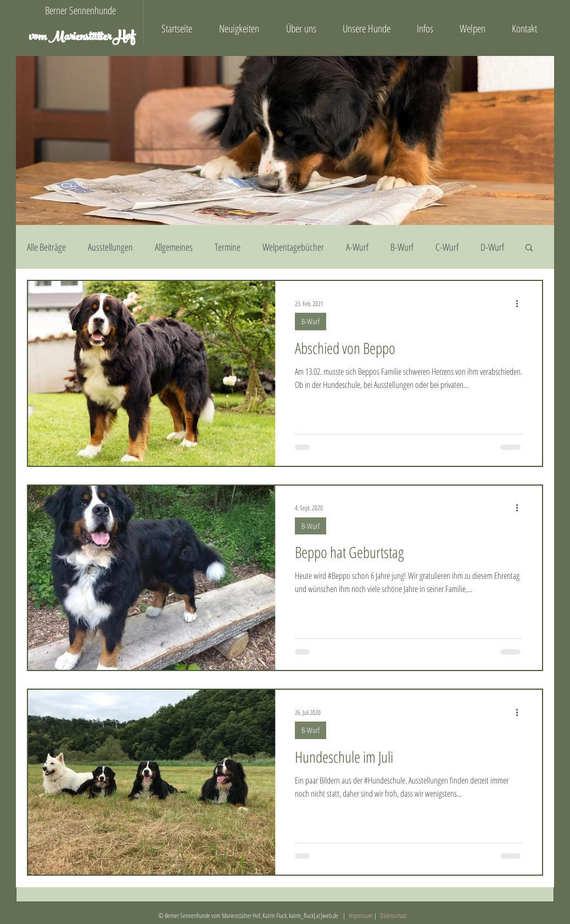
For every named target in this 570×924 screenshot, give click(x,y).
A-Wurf (357, 247)
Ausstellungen (110, 247)
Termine (228, 247)
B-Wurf (402, 247)
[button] (529, 248)
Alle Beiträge (46, 247)
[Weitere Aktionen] (521, 303)
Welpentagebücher (293, 247)
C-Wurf (447, 247)
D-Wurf (492, 247)
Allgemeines (174, 247)
